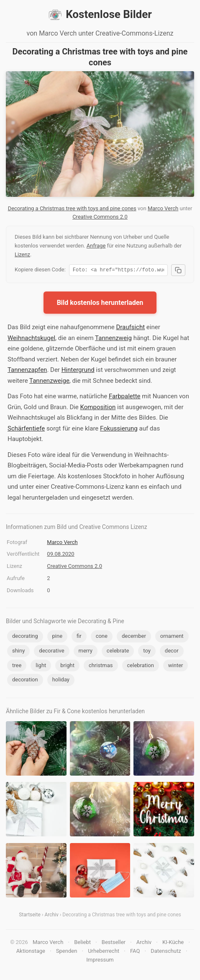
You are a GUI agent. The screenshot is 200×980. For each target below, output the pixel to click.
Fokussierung (119, 430)
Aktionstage (31, 952)
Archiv (51, 916)
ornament (172, 637)
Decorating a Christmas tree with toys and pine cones (72, 208)
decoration (25, 681)
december (134, 637)
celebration (141, 667)
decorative (51, 652)
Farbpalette (125, 397)
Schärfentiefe (26, 430)
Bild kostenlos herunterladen (100, 304)
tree (17, 667)
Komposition (98, 408)
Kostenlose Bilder (100, 15)
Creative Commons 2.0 (100, 217)
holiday (61, 681)
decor (172, 652)
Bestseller (114, 943)
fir (79, 637)
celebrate (118, 652)
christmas (101, 667)
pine (58, 637)
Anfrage (96, 246)
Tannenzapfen (27, 371)
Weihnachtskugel (31, 339)
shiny (18, 652)
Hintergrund (78, 371)
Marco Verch (163, 208)
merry (86, 652)
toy (147, 652)
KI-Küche (173, 943)
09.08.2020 (60, 555)
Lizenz (22, 254)
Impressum (100, 961)
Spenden (67, 952)
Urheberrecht (104, 952)
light (41, 667)
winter (176, 667)
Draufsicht (130, 328)
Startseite (30, 916)
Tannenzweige (49, 382)
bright (67, 667)
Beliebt (82, 943)
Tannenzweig (113, 339)
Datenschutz (166, 952)
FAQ (135, 952)
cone (102, 637)
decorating (25, 637)
